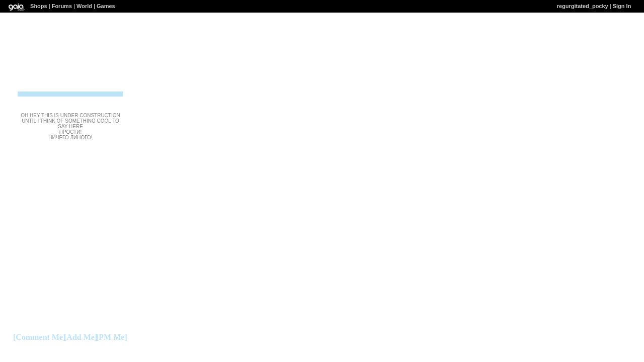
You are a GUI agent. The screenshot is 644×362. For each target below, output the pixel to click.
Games (106, 6)
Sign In (622, 6)
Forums (62, 6)
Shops (39, 6)
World (84, 6)
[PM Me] (112, 337)
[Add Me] (80, 337)
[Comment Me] (39, 337)
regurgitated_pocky (583, 6)
